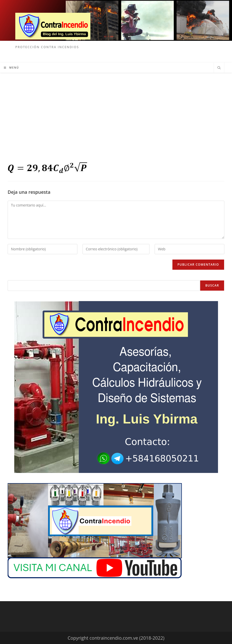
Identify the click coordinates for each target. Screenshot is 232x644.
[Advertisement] (116, 111)
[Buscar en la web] (219, 68)
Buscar (212, 285)
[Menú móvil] (11, 68)
